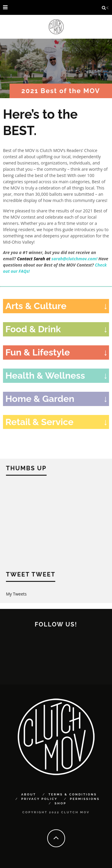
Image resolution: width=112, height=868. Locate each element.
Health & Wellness (45, 375)
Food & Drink (33, 329)
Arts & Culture (36, 306)
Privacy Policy (39, 799)
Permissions (85, 799)
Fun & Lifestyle (38, 352)
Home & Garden (40, 399)
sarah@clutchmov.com (74, 259)
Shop (60, 803)
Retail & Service (39, 422)
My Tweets (16, 594)
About (29, 794)
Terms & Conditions (73, 794)
